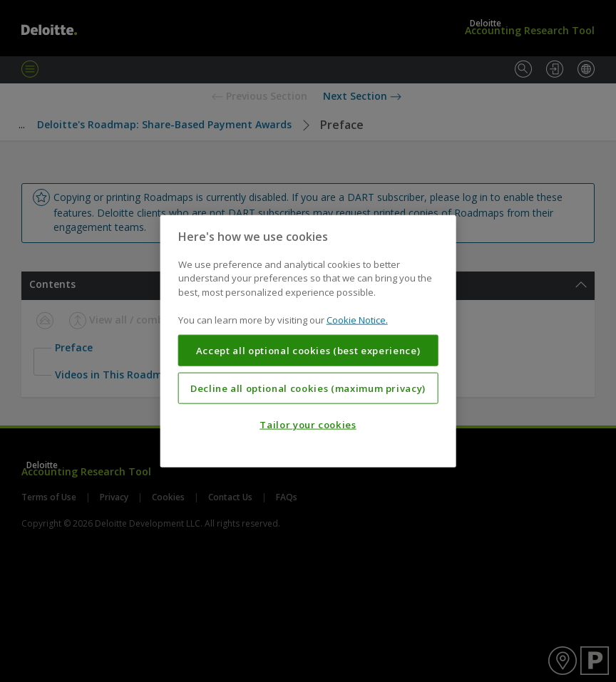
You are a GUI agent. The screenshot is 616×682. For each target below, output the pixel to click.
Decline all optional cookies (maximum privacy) (308, 388)
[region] (308, 341)
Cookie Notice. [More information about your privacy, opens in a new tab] (357, 320)
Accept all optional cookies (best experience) (308, 351)
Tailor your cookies (308, 425)
